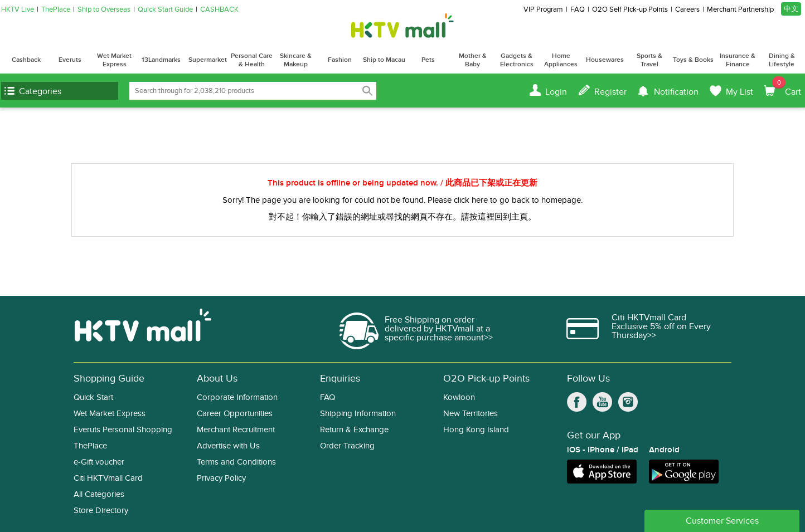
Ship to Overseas (104, 10)
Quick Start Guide (165, 10)
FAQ (578, 10)
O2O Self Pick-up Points (630, 10)
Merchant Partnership (740, 10)
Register (610, 92)
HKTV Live (18, 10)
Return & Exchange (354, 430)
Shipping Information (358, 414)
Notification (676, 92)
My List (739, 92)
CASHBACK (219, 10)
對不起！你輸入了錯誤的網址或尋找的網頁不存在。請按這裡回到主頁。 (402, 217)
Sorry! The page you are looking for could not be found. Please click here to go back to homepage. (402, 200)
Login (556, 92)
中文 (791, 9)
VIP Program (543, 10)
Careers (687, 10)
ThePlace (56, 10)
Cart (787, 87)
